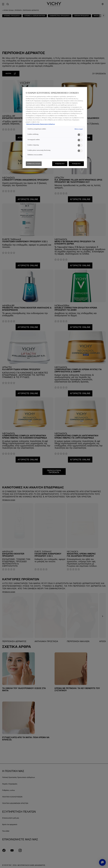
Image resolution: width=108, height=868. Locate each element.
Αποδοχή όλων (76, 164)
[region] (55, 128)
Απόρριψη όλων (60, 164)
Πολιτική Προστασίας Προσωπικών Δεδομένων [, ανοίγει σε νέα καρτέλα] (41, 124)
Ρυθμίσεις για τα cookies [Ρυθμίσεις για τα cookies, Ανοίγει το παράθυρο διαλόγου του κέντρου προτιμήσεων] (35, 154)
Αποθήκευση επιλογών (34, 164)
